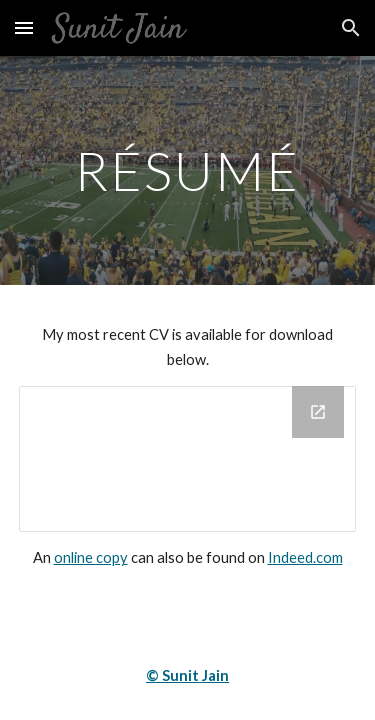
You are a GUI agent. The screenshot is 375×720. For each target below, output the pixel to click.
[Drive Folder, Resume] (188, 459)
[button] (24, 27)
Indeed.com (305, 557)
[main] (188, 170)
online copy (91, 557)
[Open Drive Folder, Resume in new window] (318, 412)
